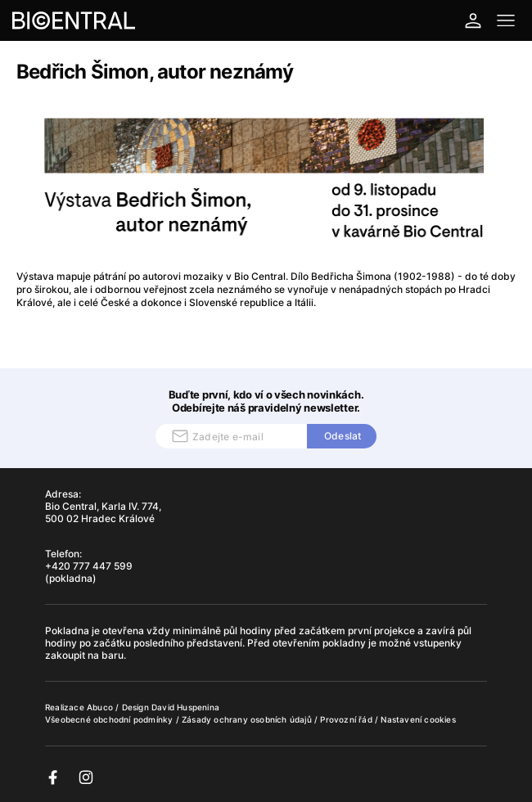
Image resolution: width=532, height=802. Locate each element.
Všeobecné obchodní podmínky (110, 719)
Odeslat (343, 436)
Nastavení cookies (418, 719)
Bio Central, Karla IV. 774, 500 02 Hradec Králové (103, 512)
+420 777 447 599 (89, 566)
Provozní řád (347, 719)
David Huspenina (185, 707)
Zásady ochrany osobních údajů (248, 719)
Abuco (100, 707)
